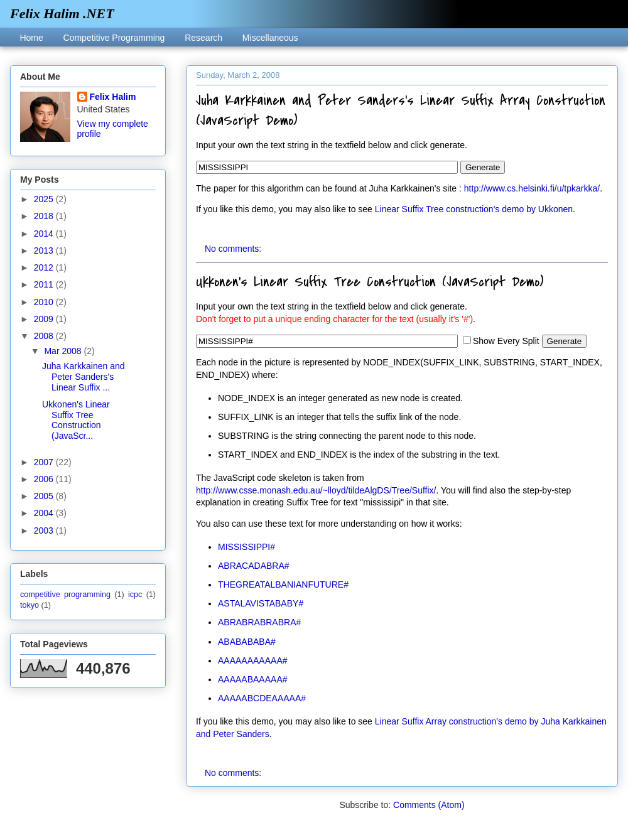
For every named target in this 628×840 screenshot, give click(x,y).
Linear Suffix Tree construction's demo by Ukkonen (474, 209)
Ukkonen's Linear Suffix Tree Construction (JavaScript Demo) (370, 282)
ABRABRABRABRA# (259, 622)
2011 (45, 284)
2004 (45, 513)
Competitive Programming (114, 38)
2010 (45, 302)
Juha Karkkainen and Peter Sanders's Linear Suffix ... (84, 377)
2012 (45, 267)
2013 (45, 250)
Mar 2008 (64, 351)
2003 (45, 530)
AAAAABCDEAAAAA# (262, 698)
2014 (45, 234)
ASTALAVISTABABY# (261, 603)
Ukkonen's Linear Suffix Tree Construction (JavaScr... (76, 420)
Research (203, 38)
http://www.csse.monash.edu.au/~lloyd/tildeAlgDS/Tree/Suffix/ (316, 490)
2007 (45, 462)
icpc (135, 595)
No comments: (234, 249)
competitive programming (65, 595)
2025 (45, 199)
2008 (45, 336)
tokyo (30, 605)
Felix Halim (113, 97)
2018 (45, 216)
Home (31, 38)
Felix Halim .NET (62, 13)
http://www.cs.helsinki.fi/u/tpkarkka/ (532, 188)
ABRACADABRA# (254, 566)
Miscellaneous (270, 38)
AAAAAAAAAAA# (253, 660)
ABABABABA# (247, 642)
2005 (45, 496)
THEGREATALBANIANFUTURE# (283, 584)
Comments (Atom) (429, 805)
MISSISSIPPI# (246, 547)
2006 (45, 479)
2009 (45, 319)
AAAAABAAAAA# (253, 679)
